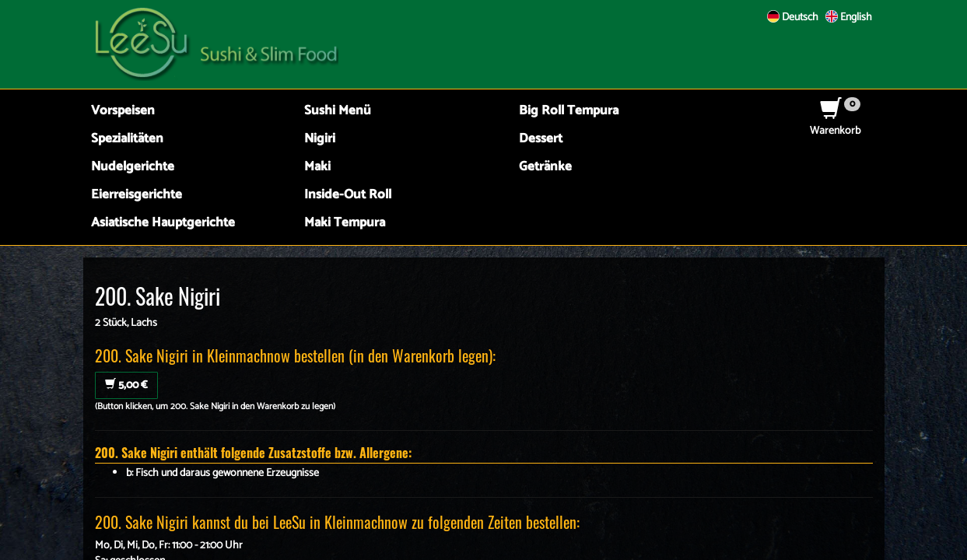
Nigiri (320, 139)
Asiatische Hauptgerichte (163, 223)
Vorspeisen (123, 111)
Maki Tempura (345, 223)
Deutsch (793, 17)
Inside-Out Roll (348, 195)
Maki (317, 167)
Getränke (545, 167)
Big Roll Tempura (569, 111)
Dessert (541, 139)
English (849, 17)
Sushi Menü (338, 111)
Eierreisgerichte (137, 195)
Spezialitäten (127, 139)
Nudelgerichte (133, 167)
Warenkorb (835, 123)
